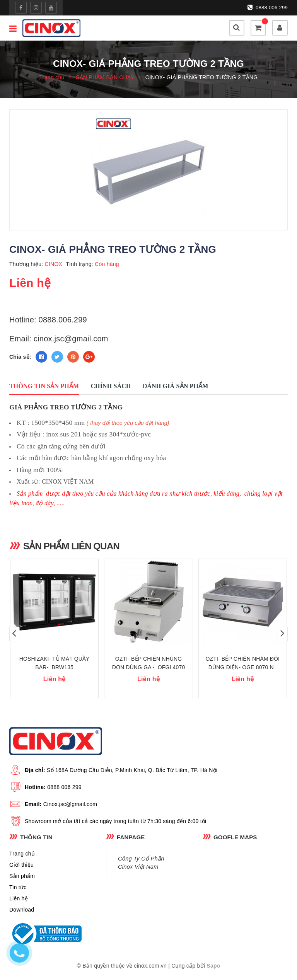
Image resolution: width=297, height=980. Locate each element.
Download (22, 913)
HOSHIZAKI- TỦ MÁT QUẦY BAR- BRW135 (55, 666)
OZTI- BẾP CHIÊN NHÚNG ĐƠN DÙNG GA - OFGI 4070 (149, 666)
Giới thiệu (21, 868)
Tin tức (18, 890)
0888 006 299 (268, 7)
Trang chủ (22, 857)
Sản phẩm (22, 879)
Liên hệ (19, 902)
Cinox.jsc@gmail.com (70, 807)
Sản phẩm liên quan (73, 547)
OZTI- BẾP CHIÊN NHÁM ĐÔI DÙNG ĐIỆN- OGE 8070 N (243, 666)
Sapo (213, 969)
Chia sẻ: (20, 357)
